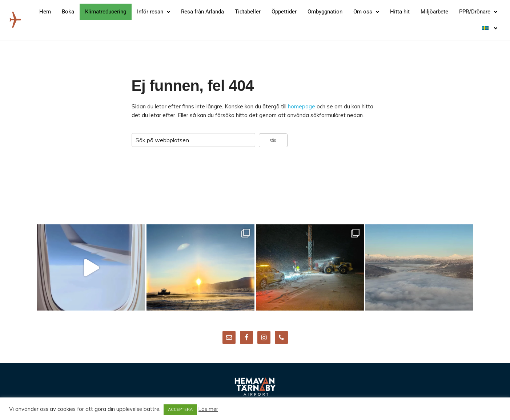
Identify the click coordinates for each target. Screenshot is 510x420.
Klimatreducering (106, 12)
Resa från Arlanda (202, 12)
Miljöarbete (434, 12)
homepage (302, 106)
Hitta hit (400, 12)
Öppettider (284, 12)
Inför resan (154, 12)
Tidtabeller (248, 12)
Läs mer (208, 409)
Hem (45, 12)
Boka (68, 12)
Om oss (366, 12)
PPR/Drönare (478, 12)
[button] (154, 12)
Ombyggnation (325, 12)
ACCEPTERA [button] (180, 409)
